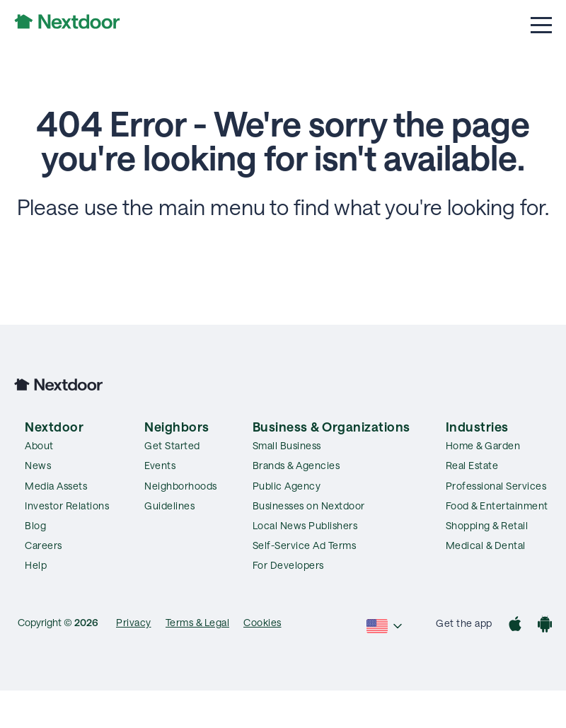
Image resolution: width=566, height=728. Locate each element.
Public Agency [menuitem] (287, 486)
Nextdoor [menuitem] (54, 427)
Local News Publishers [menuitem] (305, 525)
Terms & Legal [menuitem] (198, 622)
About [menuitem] (39, 445)
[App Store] (515, 626)
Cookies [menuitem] (262, 622)
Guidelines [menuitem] (169, 505)
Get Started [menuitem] (172, 445)
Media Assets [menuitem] (56, 486)
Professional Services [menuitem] (496, 486)
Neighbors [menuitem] (177, 427)
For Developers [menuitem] (288, 565)
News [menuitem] (38, 465)
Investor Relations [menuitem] (67, 505)
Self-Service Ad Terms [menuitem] (305, 545)
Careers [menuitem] (44, 545)
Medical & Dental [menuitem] (486, 545)
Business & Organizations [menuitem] (331, 427)
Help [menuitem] (36, 565)
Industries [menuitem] (477, 427)
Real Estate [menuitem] (472, 465)
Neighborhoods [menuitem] (181, 486)
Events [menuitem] (160, 465)
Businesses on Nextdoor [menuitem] (309, 505)
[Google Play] (545, 626)
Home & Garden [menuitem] (483, 445)
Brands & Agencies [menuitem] (296, 465)
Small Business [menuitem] (287, 445)
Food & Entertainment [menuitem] (497, 505)
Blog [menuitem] (35, 525)
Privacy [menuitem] (134, 622)
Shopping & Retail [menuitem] (487, 525)
